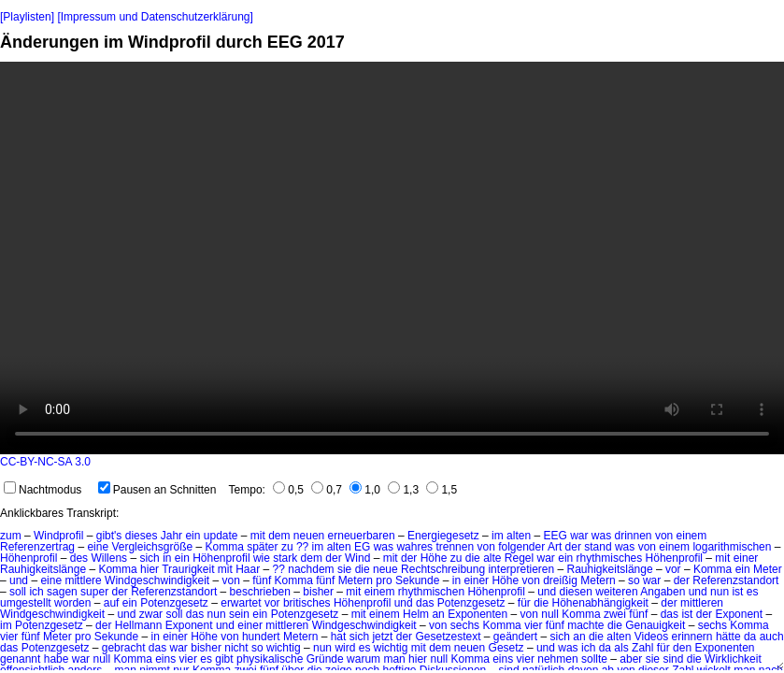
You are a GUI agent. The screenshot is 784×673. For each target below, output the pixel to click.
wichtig (284, 648)
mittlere (83, 580)
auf (112, 603)
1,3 (403, 490)
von (664, 536)
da (750, 637)
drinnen (634, 536)
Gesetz (506, 648)
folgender (521, 547)
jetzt (382, 637)
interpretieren (521, 569)
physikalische (270, 659)
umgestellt (26, 603)
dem (279, 536)
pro (384, 580)
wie (262, 558)
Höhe (434, 558)
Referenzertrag (37, 547)
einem (692, 536)
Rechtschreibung (443, 569)
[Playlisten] (27, 17)
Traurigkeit (188, 569)
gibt (224, 659)
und (19, 580)
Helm (416, 614)
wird (345, 648)
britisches (307, 603)
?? (302, 547)
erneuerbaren (362, 536)
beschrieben (260, 592)
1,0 (365, 490)
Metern (356, 580)
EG (362, 547)
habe (57, 659)
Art (555, 547)
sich (149, 558)
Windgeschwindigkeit (157, 580)
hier (150, 569)
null (550, 614)
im (498, 536)
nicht (236, 648)
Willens (109, 558)
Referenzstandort (735, 580)
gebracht (124, 648)
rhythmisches (610, 558)
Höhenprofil (29, 558)
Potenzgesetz (174, 603)
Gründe (325, 659)
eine (98, 547)
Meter (768, 569)
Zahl (642, 648)
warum (363, 659)
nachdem (311, 569)
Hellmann (139, 625)
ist (737, 592)
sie (344, 569)
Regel (519, 558)
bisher (318, 592)
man (394, 659)
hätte (728, 637)
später (262, 547)
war (579, 536)
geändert (515, 637)
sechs (465, 625)
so (634, 580)
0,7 (327, 490)
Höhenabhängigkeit (600, 603)
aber (631, 659)
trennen (455, 547)
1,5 (442, 490)
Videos (651, 637)
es (753, 592)
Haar (248, 569)
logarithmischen (732, 547)
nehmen (557, 659)
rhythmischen (431, 592)
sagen (62, 592)
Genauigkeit (655, 625)
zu (287, 547)
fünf (262, 580)
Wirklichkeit (733, 659)
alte (492, 558)
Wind (357, 558)
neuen (309, 536)
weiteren (616, 592)
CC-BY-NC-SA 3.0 (45, 462)
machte (585, 625)
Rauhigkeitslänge (43, 569)
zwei (615, 614)
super (94, 592)
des (79, 558)
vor (673, 569)
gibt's (109, 536)
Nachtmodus (43, 490)
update (221, 536)
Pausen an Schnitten (157, 490)
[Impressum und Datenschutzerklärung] (155, 17)
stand (598, 547)
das (425, 603)
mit (258, 536)
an (438, 614)
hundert (261, 637)
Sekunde (417, 580)
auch (772, 637)
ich (36, 592)
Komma (224, 547)
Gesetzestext (448, 637)
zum (11, 536)
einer (746, 558)
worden (72, 603)
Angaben (663, 592)
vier (533, 625)
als (621, 648)
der (573, 547)
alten (519, 536)
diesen (576, 592)
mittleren (702, 603)
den (682, 648)
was (601, 536)
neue (385, 569)
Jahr (171, 536)
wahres (414, 547)
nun (720, 592)
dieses (142, 536)
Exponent (739, 614)
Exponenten (478, 614)
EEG (555, 536)
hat (339, 637)
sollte (594, 659)
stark (285, 558)
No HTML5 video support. (392, 258)
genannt (20, 659)
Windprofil (58, 536)
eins (165, 659)
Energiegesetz (443, 536)
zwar (151, 614)
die (473, 558)
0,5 (288, 490)
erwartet (241, 603)
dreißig (560, 580)
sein (239, 614)
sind (673, 659)
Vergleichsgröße (152, 547)
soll (18, 592)
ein (192, 536)
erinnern (692, 637)
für (524, 603)
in (167, 558)
